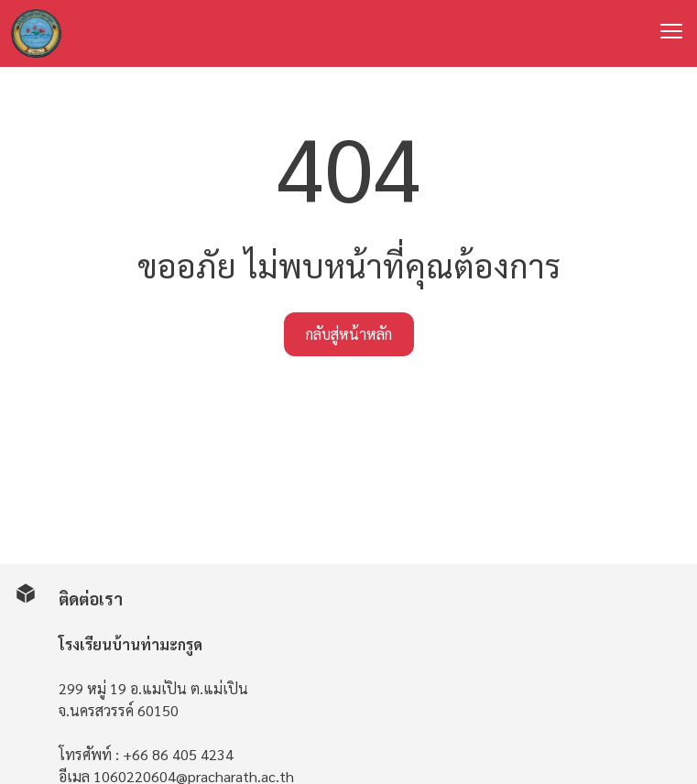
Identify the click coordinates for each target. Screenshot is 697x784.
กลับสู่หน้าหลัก (349, 334)
